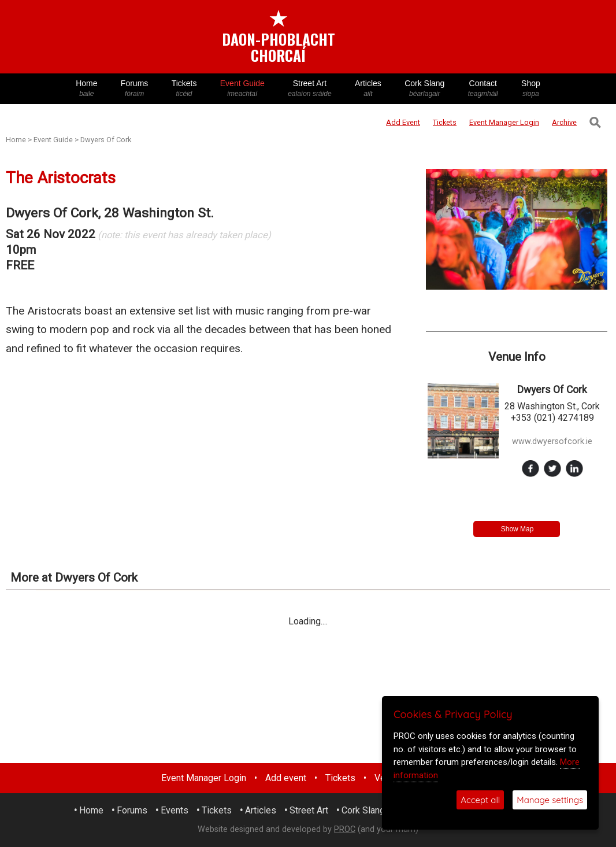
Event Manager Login (204, 778)
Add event (286, 778)
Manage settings (550, 800)
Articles (368, 89)
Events (175, 810)
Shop (531, 89)
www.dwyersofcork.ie (552, 441)
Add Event (403, 122)
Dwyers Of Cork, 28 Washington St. (110, 213)
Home (87, 89)
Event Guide (242, 89)
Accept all (480, 800)
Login (504, 122)
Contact (483, 89)
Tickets (184, 89)
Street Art (310, 89)
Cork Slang (425, 89)
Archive (564, 122)
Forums (135, 89)
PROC (345, 829)
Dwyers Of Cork (106, 140)
